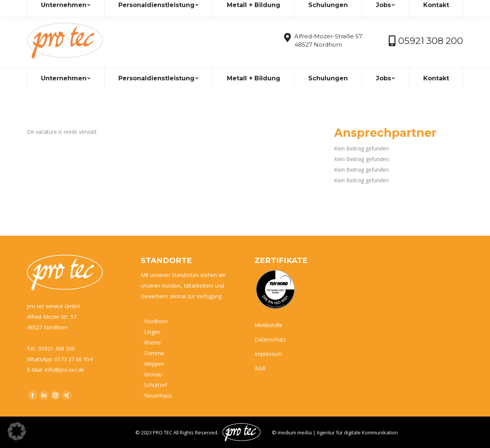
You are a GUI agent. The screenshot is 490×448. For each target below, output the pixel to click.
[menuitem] (66, 78)
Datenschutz (270, 339)
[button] (17, 431)
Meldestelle (269, 325)
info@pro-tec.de (52, 7)
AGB (260, 368)
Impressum (268, 354)
